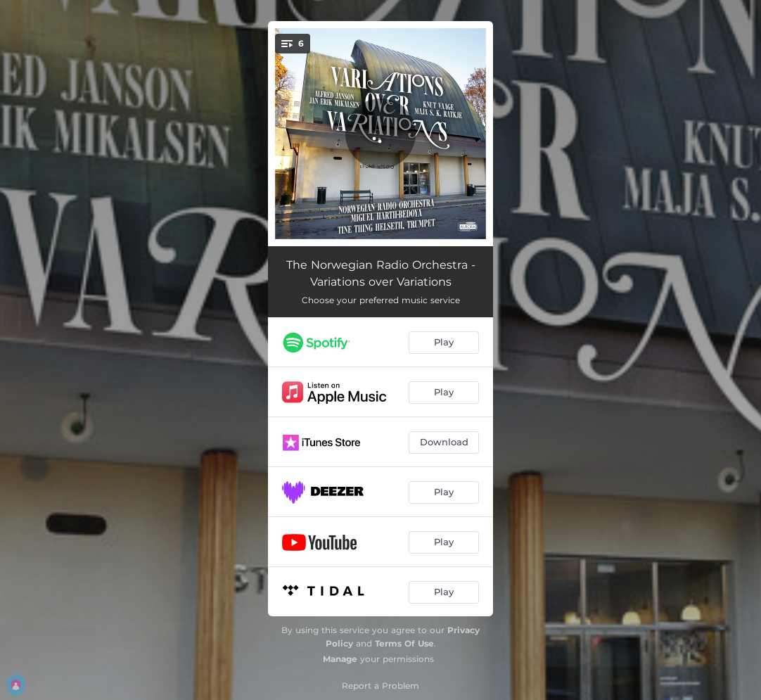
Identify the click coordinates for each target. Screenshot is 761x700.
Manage (340, 659)
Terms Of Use (404, 643)
